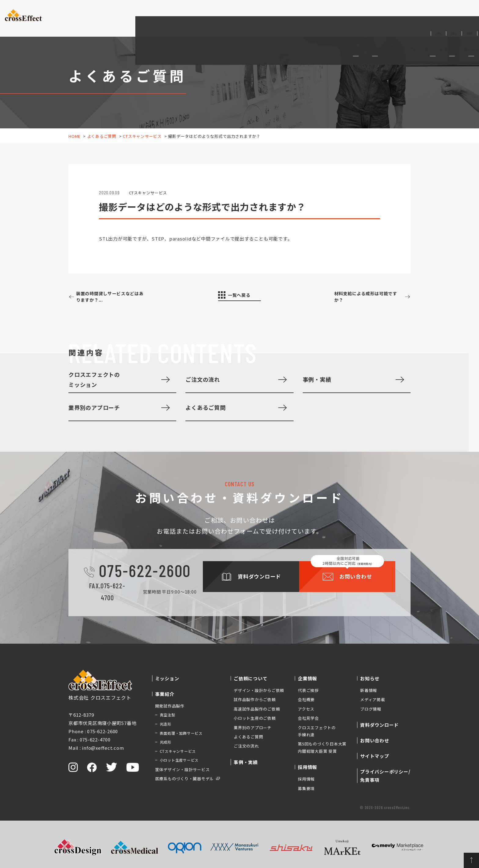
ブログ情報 (371, 709)
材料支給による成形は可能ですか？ (362, 297)
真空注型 (168, 715)
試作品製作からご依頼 (255, 699)
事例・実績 (297, 23)
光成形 (166, 742)
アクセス (306, 709)
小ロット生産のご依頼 (255, 718)
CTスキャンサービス (142, 136)
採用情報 (306, 779)
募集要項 (306, 788)
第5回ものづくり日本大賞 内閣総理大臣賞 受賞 (322, 747)
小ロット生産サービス (179, 760)
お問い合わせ (459, 12)
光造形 (166, 724)
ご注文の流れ (203, 379)
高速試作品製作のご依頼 (257, 709)
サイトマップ (375, 756)
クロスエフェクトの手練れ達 (317, 731)
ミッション (197, 23)
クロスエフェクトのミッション (94, 379)
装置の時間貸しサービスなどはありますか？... (116, 297)
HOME (74, 136)
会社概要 (306, 699)
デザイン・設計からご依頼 (259, 690)
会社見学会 (308, 718)
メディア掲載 (373, 699)
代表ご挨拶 (308, 690)
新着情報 (369, 690)
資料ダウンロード (420, 12)
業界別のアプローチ (94, 407)
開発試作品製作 (170, 706)
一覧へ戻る (243, 296)
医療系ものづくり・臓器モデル (185, 779)
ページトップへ (464, 853)
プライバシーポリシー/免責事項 (385, 776)
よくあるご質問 (102, 136)
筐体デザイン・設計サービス (183, 769)
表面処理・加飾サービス (181, 733)
